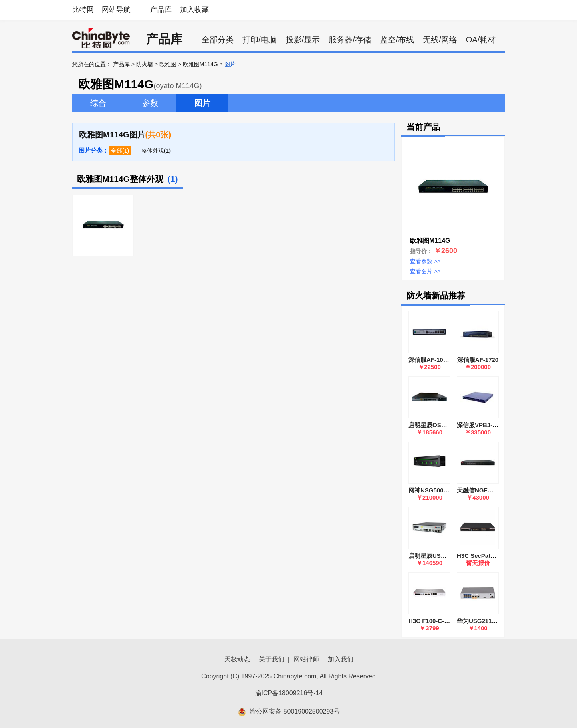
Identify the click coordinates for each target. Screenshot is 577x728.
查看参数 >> (425, 261)
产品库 (161, 10)
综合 (98, 103)
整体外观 (153, 151)
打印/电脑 (260, 40)
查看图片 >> (425, 271)
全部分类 (218, 40)
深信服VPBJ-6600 (481, 425)
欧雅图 (168, 64)
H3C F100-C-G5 (430, 621)
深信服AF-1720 (478, 360)
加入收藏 (194, 10)
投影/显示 (303, 40)
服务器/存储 (350, 40)
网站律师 (306, 659)
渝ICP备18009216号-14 (289, 693)
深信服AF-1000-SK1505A (443, 360)
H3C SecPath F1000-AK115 (495, 556)
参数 (150, 103)
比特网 (83, 10)
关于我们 (272, 659)
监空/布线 (397, 40)
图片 (202, 103)
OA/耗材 (481, 40)
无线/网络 (440, 40)
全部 (117, 151)
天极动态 (237, 659)
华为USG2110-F (479, 621)
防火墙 (145, 64)
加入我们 (341, 659)
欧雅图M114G (200, 64)
